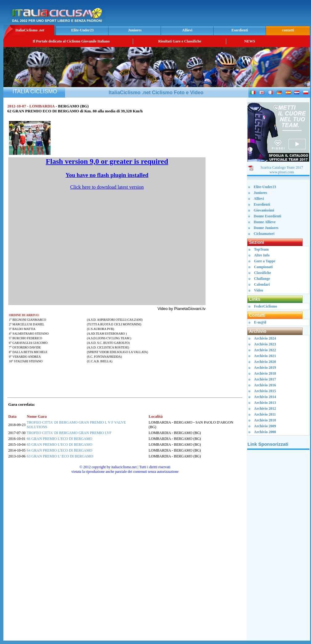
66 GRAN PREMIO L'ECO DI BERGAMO (60, 439)
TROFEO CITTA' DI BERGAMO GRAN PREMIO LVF (69, 433)
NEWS (250, 41)
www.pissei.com (282, 172)
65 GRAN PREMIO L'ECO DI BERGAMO (60, 445)
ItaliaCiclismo (30, 30)
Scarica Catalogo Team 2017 (282, 167)
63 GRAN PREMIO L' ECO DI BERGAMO (60, 456)
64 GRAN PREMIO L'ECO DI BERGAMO (60, 450)
